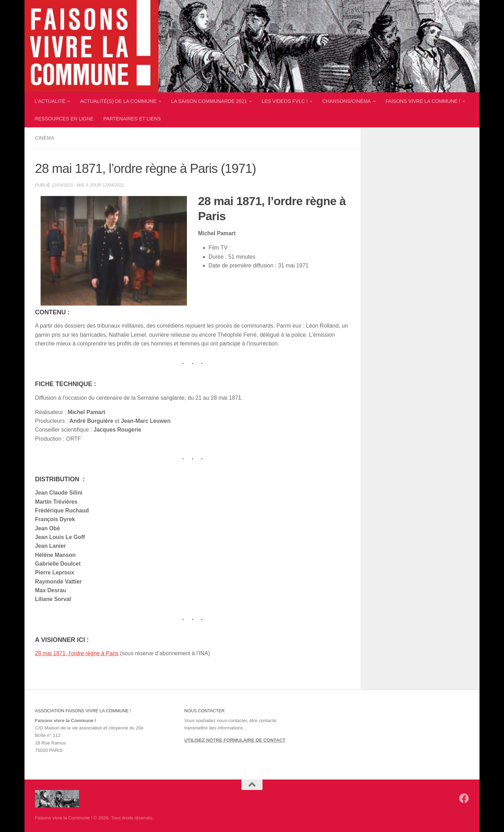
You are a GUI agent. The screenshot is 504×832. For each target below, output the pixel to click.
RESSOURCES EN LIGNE (64, 119)
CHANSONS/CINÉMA (346, 101)
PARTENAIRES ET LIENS (132, 119)
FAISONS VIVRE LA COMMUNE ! (423, 101)
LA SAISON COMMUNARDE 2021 (209, 101)
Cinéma (45, 138)
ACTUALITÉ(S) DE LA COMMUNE (118, 101)
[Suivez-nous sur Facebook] (464, 798)
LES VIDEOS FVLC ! (285, 101)
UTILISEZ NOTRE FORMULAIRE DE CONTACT (235, 740)
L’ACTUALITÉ (50, 101)
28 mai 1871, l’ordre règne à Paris (77, 653)
